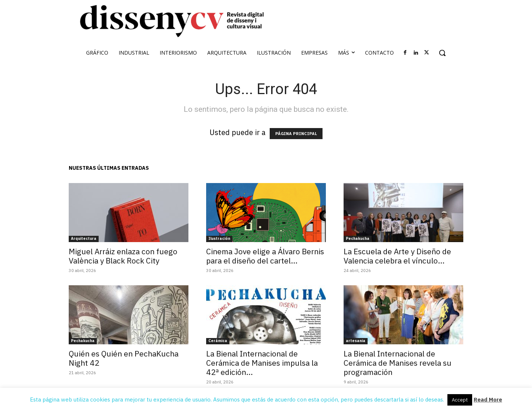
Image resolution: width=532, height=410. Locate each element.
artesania (356, 341)
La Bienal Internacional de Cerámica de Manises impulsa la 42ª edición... (262, 363)
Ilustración (219, 239)
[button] (442, 53)
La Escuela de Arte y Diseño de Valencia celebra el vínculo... (397, 256)
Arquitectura (84, 239)
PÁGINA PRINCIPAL (296, 134)
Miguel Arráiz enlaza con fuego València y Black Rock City (123, 256)
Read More (488, 399)
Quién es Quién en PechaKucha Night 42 (124, 358)
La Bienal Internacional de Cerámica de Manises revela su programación (398, 363)
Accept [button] (460, 400)
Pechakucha (358, 239)
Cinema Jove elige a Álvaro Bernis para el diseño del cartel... (265, 256)
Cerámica (218, 341)
